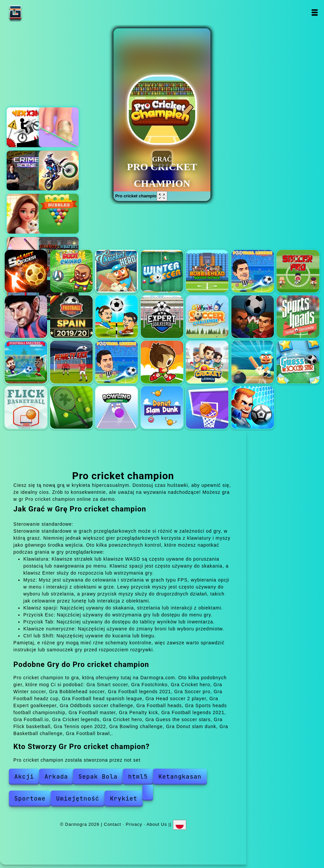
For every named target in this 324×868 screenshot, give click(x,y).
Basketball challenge (207, 407)
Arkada (56, 776)
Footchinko (71, 271)
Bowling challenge (117, 407)
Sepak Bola (98, 776)
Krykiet (124, 798)
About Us (157, 824)
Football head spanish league (71, 317)
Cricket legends (207, 362)
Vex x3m (27, 127)
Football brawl (253, 407)
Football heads (253, 317)
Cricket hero (117, 271)
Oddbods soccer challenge (207, 317)
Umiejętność (78, 798)
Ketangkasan (180, 776)
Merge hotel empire (27, 214)
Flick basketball (26, 407)
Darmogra (36, 12)
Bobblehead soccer (207, 271)
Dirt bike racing (59, 170)
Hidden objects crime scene (27, 170)
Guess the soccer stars (298, 362)
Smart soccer (26, 271)
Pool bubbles (59, 214)
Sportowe (30, 798)
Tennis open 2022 (71, 407)
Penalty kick (71, 362)
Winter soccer (162, 271)
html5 (138, 776)
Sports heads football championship (298, 317)
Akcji (24, 776)
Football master (26, 362)
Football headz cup (26, 317)
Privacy (134, 824)
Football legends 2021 (253, 271)
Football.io (162, 362)
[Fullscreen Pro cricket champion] (162, 196)
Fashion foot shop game (59, 127)
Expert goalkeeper (162, 317)
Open (314, 12)
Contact (113, 824)
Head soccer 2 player (117, 317)
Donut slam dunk (162, 407)
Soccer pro (298, 271)
